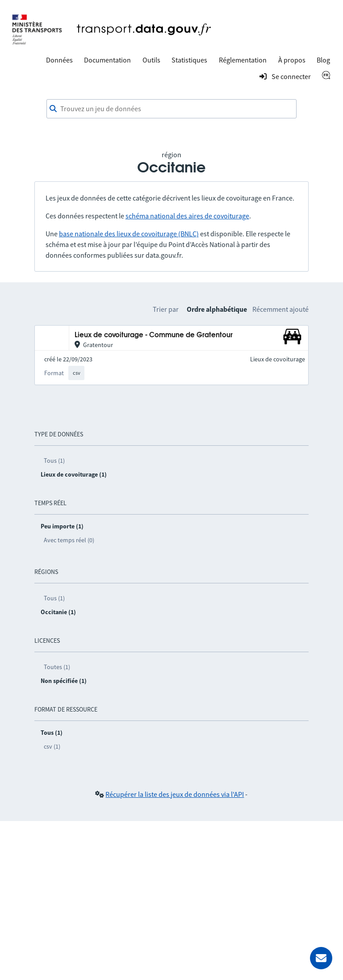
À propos (292, 60)
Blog (323, 60)
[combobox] (171, 109)
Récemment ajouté (280, 309)
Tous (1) (54, 461)
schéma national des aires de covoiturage (187, 216)
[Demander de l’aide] (321, 958)
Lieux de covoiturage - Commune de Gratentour (154, 335)
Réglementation (243, 60)
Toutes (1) (57, 667)
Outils (151, 60)
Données (59, 60)
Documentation (107, 60)
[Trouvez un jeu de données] (171, 109)
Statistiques (189, 60)
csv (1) (52, 746)
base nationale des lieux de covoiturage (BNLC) (129, 234)
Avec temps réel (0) (69, 540)
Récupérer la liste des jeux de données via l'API (175, 794)
